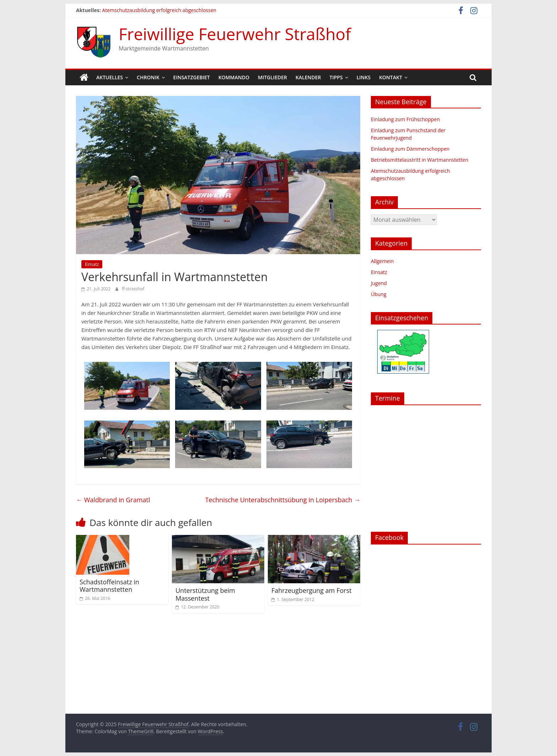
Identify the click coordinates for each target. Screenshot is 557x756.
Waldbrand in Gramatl (113, 500)
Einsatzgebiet (192, 77)
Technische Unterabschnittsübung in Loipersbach (283, 500)
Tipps (336, 77)
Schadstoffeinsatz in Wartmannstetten (109, 586)
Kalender (308, 77)
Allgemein (382, 261)
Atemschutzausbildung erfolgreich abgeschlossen (159, 10)
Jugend (379, 283)
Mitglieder (272, 77)
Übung (379, 294)
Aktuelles (110, 77)
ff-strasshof (133, 289)
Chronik (148, 77)
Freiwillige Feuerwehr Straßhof (235, 34)
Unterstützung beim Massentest (205, 594)
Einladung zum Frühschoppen (405, 119)
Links (364, 77)
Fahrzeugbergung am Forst (312, 590)
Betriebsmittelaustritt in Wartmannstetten (420, 160)
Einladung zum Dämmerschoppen (410, 149)
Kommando (234, 77)
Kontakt (391, 77)
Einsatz (92, 264)
